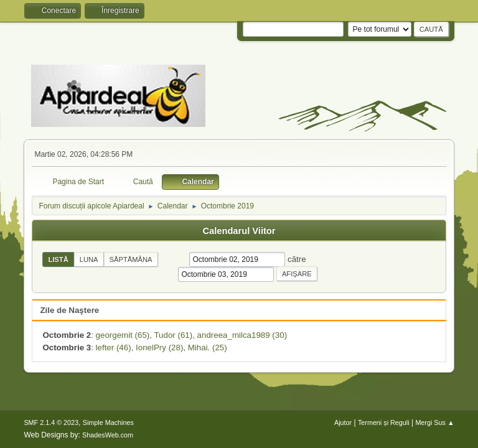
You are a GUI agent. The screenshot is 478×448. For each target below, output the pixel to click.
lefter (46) (114, 348)
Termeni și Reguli (384, 422)
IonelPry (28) (159, 348)
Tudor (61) (173, 335)
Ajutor (343, 422)
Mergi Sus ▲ (434, 422)
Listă (58, 259)
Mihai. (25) (208, 348)
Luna (89, 259)
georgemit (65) (123, 335)
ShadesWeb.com (108, 435)
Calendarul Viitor (239, 231)
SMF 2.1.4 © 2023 (51, 422)
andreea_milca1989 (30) (242, 335)
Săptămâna (131, 259)
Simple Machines (108, 422)
